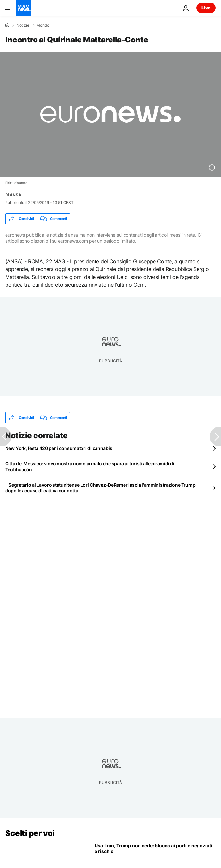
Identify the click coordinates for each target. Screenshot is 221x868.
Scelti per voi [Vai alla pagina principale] (30, 833)
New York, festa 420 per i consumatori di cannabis (59, 448)
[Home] (7, 25)
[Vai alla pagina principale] (23, 8)
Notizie (23, 25)
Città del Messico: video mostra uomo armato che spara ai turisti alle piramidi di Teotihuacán (90, 466)
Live (206, 8)
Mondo (43, 25)
